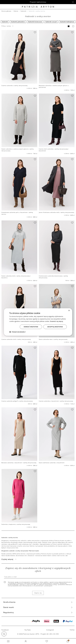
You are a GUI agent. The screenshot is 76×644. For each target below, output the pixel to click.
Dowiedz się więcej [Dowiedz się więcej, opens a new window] (56, 321)
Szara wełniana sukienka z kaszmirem (52, 463)
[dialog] (38, 322)
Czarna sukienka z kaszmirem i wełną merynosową (56, 401)
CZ (54, 634)
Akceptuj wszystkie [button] (55, 327)
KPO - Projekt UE (42, 634)
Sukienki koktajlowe (67, 22)
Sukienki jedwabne (18, 22)
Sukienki (23, 11)
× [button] (69, 311)
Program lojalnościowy (38, 2)
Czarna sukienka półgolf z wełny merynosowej (17, 401)
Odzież (16, 11)
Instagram (50, 630)
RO (58, 634)
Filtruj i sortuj (8, 26)
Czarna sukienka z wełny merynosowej (15, 86)
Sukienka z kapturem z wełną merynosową (16, 524)
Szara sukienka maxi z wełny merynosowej (53, 339)
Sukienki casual (51, 22)
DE (51, 634)
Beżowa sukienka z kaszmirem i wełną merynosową (19, 463)
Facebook (5, 630)
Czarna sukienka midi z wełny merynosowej (16, 339)
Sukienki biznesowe (35, 22)
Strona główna (6, 11)
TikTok (72, 630)
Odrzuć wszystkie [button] (31, 327)
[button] (4, 634)
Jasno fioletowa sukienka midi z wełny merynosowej (57, 212)
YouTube (28, 630)
